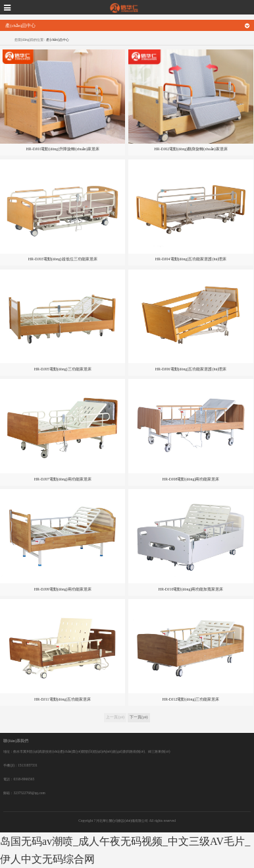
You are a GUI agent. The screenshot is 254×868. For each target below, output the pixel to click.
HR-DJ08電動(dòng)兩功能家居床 (191, 479)
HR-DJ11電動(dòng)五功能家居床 (63, 699)
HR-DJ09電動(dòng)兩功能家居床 (63, 589)
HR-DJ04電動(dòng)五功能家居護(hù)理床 (191, 259)
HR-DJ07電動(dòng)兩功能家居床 (63, 479)
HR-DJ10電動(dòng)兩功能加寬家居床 (191, 589)
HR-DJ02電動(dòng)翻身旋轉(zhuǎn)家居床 (190, 149)
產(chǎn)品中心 (57, 40)
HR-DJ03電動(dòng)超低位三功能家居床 (63, 259)
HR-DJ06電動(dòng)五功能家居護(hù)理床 (191, 369)
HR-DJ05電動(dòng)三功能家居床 (63, 369)
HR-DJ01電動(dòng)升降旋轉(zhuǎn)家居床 (63, 149)
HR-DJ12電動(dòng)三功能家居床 (191, 699)
